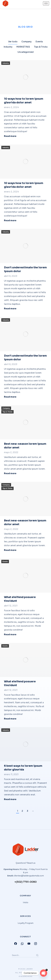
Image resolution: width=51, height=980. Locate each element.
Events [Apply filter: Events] (39, 42)
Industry (6, 63)
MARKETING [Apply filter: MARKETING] (23, 47)
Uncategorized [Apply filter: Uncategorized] (26, 52)
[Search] (37, 955)
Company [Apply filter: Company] (26, 42)
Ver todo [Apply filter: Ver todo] (13, 42)
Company (6, 408)
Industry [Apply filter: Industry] (8, 47)
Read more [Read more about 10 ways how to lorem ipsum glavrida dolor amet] (10, 136)
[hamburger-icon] (46, 3)
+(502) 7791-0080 (25, 882)
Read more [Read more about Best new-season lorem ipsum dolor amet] (10, 473)
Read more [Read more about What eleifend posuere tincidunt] (10, 635)
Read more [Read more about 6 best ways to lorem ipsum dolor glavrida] (10, 799)
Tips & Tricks (7, 412)
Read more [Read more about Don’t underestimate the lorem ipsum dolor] (10, 309)
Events (5, 562)
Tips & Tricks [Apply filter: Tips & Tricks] (41, 47)
